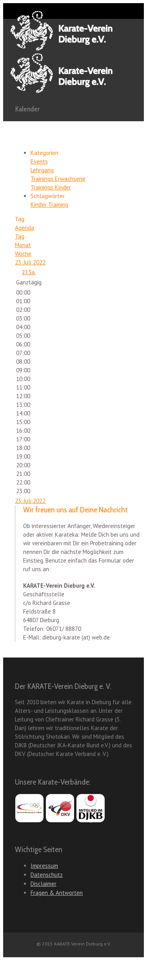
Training (58, 205)
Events (39, 161)
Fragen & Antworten (57, 893)
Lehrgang (42, 170)
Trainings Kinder (51, 187)
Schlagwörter (48, 196)
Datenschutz (47, 875)
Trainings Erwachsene (58, 179)
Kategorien (44, 153)
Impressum (44, 866)
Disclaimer (44, 884)
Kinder (39, 205)
